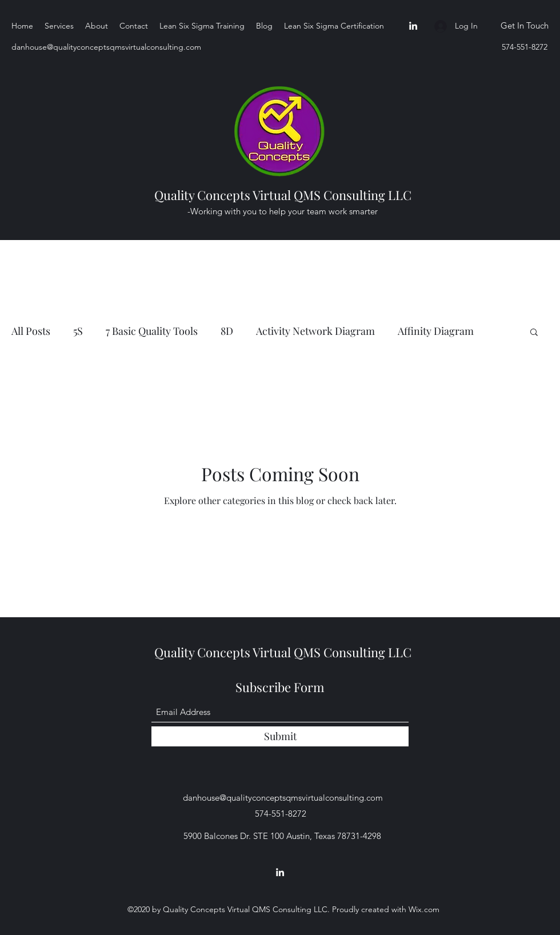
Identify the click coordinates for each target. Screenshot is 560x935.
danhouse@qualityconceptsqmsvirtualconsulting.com (106, 47)
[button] (534, 333)
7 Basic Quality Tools (152, 331)
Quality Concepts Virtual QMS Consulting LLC (283, 195)
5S (78, 331)
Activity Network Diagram (315, 331)
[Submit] (280, 736)
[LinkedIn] (413, 26)
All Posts (31, 331)
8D (227, 331)
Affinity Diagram (436, 331)
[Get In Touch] (524, 26)
